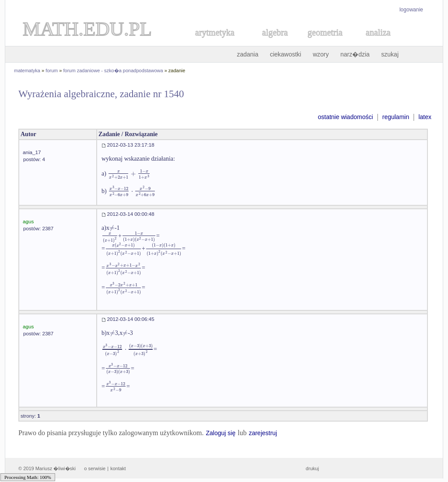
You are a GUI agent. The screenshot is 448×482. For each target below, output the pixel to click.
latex (425, 117)
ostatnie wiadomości (345, 117)
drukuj (312, 468)
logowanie (411, 10)
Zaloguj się (220, 433)
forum (52, 70)
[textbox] (129, 174)
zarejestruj (263, 433)
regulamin (396, 117)
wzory (321, 54)
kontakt (118, 468)
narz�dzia (355, 54)
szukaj (390, 54)
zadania (247, 54)
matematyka (27, 70)
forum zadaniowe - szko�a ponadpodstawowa (113, 70)
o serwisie (95, 468)
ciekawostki (286, 54)
